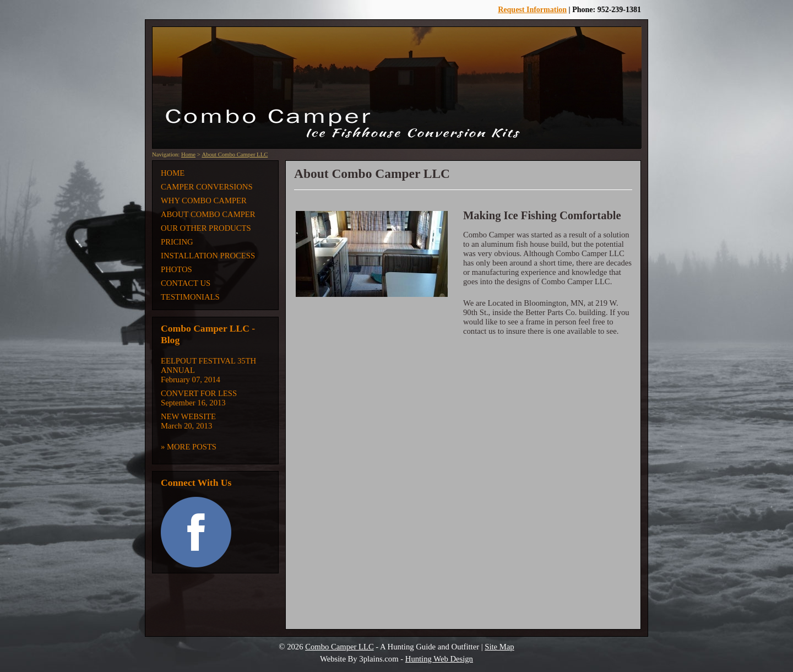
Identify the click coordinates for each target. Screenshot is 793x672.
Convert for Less (199, 393)
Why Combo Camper (204, 200)
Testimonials (190, 297)
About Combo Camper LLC (235, 155)
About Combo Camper (208, 214)
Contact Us (186, 283)
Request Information (532, 10)
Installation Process (208, 256)
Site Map (499, 647)
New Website (188, 416)
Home (188, 155)
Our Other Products (206, 228)
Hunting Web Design (439, 659)
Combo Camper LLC (340, 647)
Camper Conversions (207, 187)
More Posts (192, 447)
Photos (176, 269)
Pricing (177, 242)
